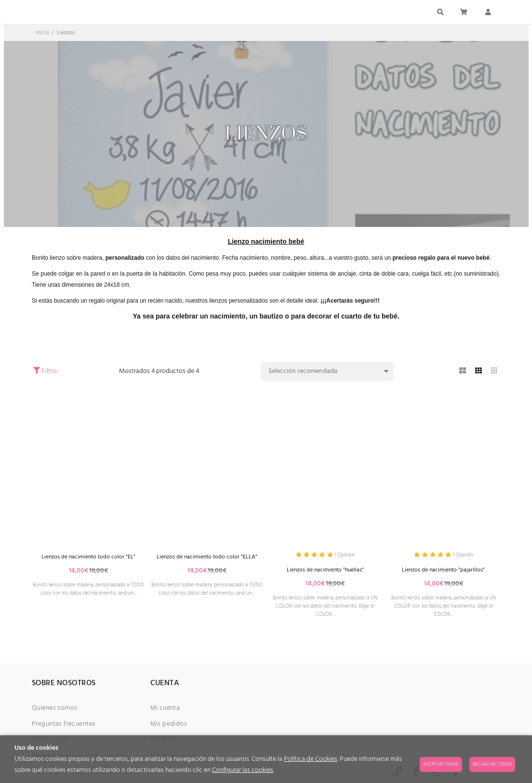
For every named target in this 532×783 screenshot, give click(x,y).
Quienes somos (54, 717)
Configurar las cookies (243, 770)
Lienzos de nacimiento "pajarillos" (444, 572)
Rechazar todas (492, 764)
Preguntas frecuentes (64, 733)
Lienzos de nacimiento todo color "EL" (89, 557)
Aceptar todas (441, 764)
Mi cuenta (165, 717)
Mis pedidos (169, 733)
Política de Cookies (311, 759)
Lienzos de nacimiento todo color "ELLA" (207, 561)
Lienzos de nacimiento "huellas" (325, 572)
